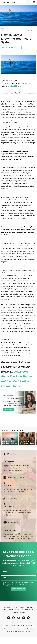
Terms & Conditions (17, 623)
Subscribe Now (19, 589)
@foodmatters (12, 454)
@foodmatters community (17, 478)
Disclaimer (7, 623)
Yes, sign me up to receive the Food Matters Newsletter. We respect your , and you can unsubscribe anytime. (19, 584)
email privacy (17, 584)
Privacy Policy (29, 623)
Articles (30, 607)
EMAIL (5, 578)
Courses (7, 607)
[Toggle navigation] (34, 2)
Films (4, 610)
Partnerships (30, 610)
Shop (11, 610)
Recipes (15, 607)
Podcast (22, 607)
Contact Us (19, 610)
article (4, 28)
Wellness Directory (19, 612)
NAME (5, 571)
